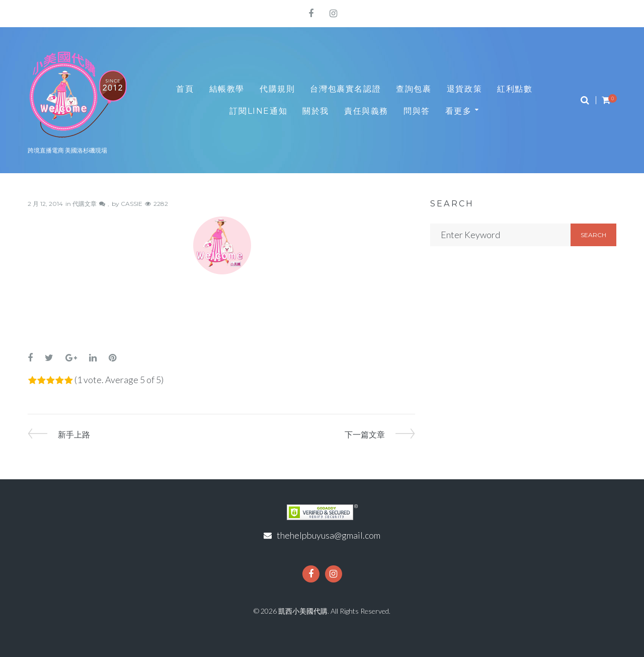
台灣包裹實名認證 (345, 89)
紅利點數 (515, 89)
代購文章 (85, 204)
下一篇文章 (365, 434)
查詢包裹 (414, 89)
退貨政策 (464, 89)
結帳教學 (227, 89)
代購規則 (277, 89)
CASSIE (132, 204)
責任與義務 (366, 111)
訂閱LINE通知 (258, 111)
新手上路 (74, 434)
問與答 (417, 111)
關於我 (316, 111)
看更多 (459, 111)
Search (593, 235)
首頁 (185, 89)
